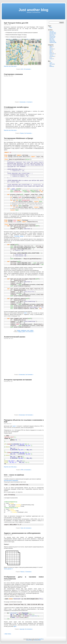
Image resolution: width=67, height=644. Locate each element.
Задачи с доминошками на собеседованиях (22, 533)
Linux (51, 50)
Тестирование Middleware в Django (19, 138)
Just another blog (33, 10)
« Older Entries (7, 634)
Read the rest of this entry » (10, 66)
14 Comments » (28, 470)
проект (14, 426)
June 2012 (52, 31)
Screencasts (23, 102)
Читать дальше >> (8, 569)
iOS (22, 69)
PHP (22, 470)
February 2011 (52, 36)
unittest (32, 330)
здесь (15, 626)
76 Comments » (27, 69)
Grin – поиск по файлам (14, 475)
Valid (52, 64)
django (19, 330)
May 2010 (52, 39)
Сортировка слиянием (13, 74)
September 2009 (53, 42)
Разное (22, 133)
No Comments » (28, 133)
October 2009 (52, 41)
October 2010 (52, 38)
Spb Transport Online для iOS (16, 23)
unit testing (52, 56)
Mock (25, 313)
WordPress (52, 66)
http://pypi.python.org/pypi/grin (11, 481)
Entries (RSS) (29, 640)
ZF (50, 58)
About (51, 27)
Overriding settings (19, 236)
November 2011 (53, 34)
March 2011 (52, 35)
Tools (22, 528)
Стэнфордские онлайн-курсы (16, 107)
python (24, 332)
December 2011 (53, 33)
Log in (51, 63)
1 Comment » (30, 102)
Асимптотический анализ (15, 337)
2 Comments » (28, 572)
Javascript (22, 629)
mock (28, 330)
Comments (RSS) (37, 640)
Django (20, 332)
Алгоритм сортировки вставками (18, 380)
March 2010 (52, 40)
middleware (23, 330)
